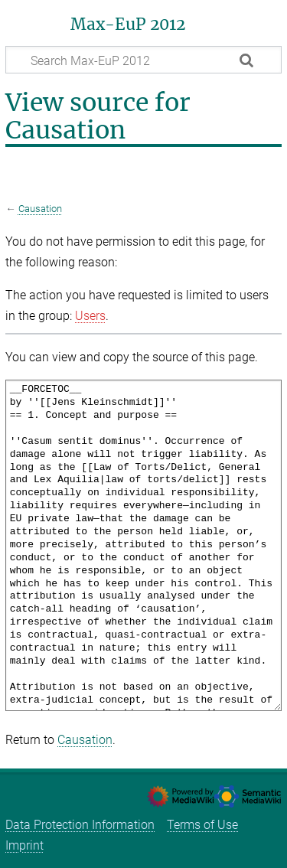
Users (90, 316)
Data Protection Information (80, 825)
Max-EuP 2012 (128, 24)
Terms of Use (202, 825)
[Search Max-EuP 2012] (143, 60)
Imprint (24, 845)
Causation (40, 209)
